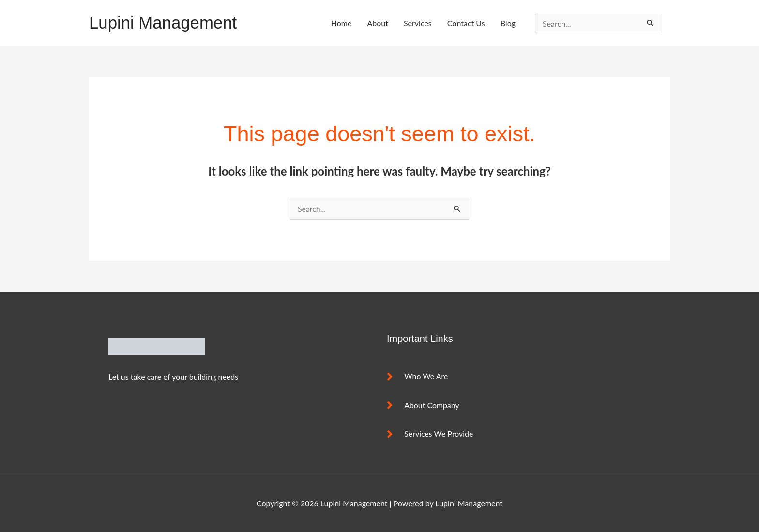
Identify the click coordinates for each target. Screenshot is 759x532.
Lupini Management (163, 23)
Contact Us (466, 23)
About (378, 23)
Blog (508, 23)
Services (418, 23)
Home (342, 23)
